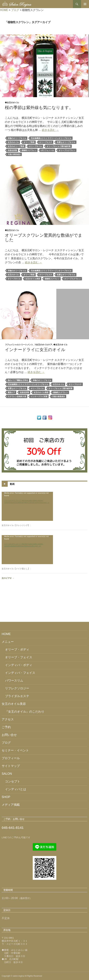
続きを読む (50, 130)
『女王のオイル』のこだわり (25, 712)
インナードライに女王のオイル (35, 350)
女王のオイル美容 (33, 279)
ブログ (6, 743)
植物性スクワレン (29, 150)
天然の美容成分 (14, 154)
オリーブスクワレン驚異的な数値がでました (44, 237)
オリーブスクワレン (67, 150)
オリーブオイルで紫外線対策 (59, 146)
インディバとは (16, 789)
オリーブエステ (46, 142)
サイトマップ (11, 766)
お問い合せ (9, 735)
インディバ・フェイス (20, 673)
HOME (6, 634)
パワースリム (14, 681)
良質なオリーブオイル (66, 142)
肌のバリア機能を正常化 (18, 380)
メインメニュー (85, 4)
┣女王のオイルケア (43, 345)
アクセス (8, 719)
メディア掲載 (11, 805)
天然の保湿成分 (59, 396)
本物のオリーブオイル (17, 138)
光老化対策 (12, 150)
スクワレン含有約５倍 (17, 396)
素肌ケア (11, 392)
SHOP (6, 797)
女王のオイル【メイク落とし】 (16, 569)
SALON (7, 774)
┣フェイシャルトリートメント (19, 345)
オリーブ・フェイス (19, 657)
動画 (12, 484)
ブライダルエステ (17, 696)
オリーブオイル (35, 146)
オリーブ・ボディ (17, 650)
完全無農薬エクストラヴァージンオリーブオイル (51, 138)
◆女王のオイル (12, 103)
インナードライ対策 (39, 396)
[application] (27, 506)
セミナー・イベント (15, 750)
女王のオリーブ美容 (16, 146)
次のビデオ (8, 578)
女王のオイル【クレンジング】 (16, 525)
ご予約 (6, 727)
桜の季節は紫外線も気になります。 (39, 107)
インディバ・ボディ (19, 665)
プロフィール (11, 758)
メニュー (8, 642)
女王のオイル (13, 142)
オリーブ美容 (29, 142)
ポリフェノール (48, 150)
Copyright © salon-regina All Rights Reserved (22, 976)
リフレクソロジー (17, 688)
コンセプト (13, 781)
